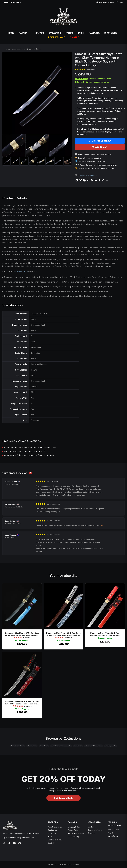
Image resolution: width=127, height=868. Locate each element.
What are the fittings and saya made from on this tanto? (30, 455)
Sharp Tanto (32, 746)
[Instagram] (4, 843)
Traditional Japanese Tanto (61, 746)
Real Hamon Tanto (18, 746)
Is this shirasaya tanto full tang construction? (25, 451)
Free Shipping (22, 640)
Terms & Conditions (76, 833)
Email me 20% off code (87, 175)
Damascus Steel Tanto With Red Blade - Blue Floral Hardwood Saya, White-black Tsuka (63, 634)
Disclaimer (92, 827)
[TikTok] (9, 843)
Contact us (52, 830)
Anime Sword (113, 836)
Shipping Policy (74, 827)
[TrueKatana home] (63, 18)
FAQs (50, 837)
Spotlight (51, 843)
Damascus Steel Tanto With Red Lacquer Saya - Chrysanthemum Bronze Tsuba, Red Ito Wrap (105, 634)
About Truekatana (55, 827)
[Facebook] (20, 843)
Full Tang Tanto (110, 746)
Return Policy (73, 830)
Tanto (38, 49)
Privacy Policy (74, 837)
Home (7, 49)
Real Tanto (78, 746)
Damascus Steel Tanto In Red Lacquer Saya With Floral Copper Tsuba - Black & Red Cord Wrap (22, 703)
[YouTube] (14, 843)
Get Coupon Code (63, 798)
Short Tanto (44, 746)
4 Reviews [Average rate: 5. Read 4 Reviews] (91, 69)
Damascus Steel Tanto (93, 746)
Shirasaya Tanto (20, 271)
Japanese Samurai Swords (23, 49)
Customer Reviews (56, 840)
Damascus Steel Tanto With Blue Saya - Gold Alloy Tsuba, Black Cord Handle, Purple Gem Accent (22, 634)
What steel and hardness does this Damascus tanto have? (31, 447)
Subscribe (52, 833)
